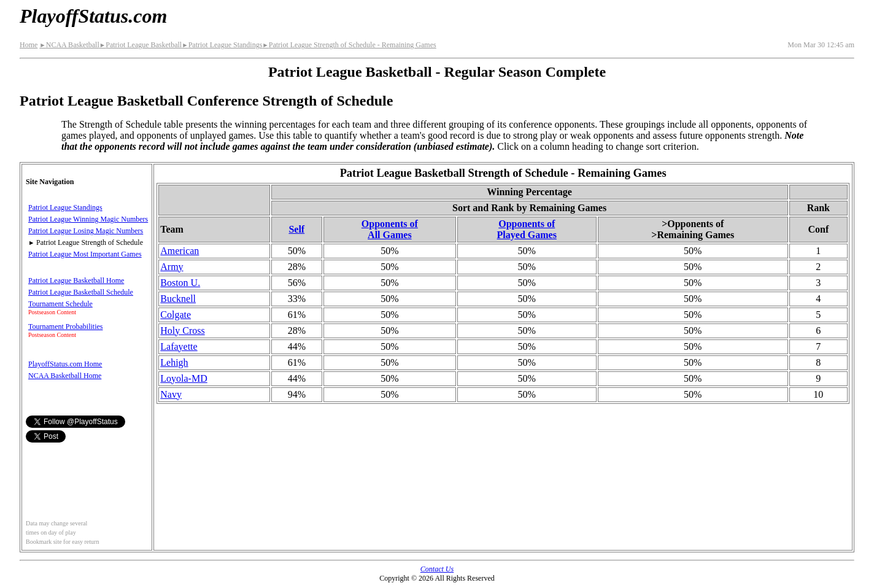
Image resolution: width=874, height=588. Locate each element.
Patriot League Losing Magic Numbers (86, 231)
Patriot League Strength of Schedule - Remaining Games (349, 45)
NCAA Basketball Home (65, 376)
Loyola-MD (184, 378)
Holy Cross (182, 331)
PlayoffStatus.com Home (65, 364)
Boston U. (180, 283)
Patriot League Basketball (141, 45)
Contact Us (437, 569)
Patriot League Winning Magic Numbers (88, 219)
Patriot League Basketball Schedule (81, 292)
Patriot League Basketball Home (76, 280)
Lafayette (179, 346)
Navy (171, 394)
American (180, 251)
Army (172, 267)
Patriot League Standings (222, 45)
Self (296, 229)
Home (29, 45)
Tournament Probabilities (65, 327)
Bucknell (178, 299)
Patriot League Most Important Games (85, 254)
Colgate (176, 315)
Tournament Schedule (60, 304)
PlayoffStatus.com (93, 16)
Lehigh (174, 362)
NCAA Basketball (69, 45)
